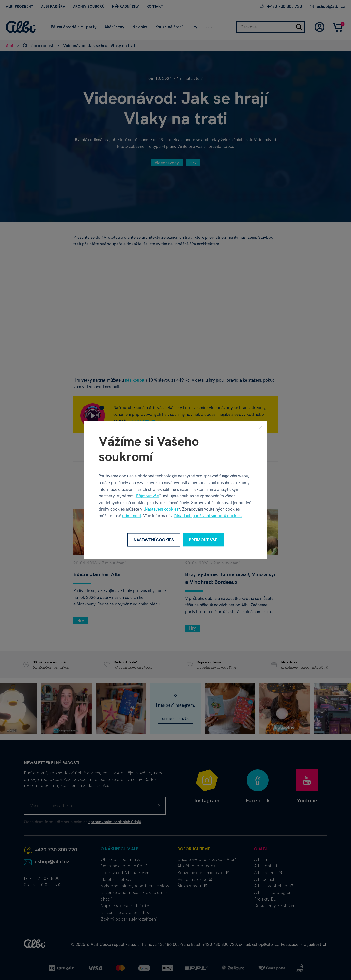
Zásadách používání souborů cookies (208, 516)
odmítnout (132, 516)
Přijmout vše (148, 496)
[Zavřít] (261, 427)
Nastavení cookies (162, 509)
